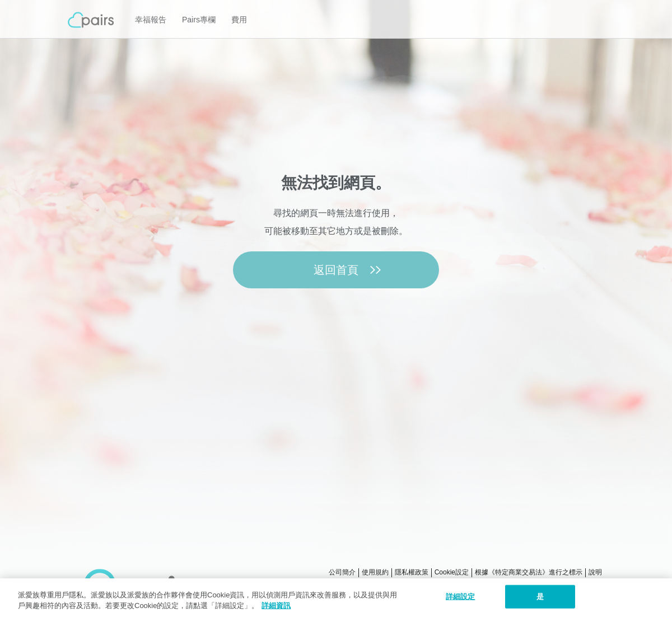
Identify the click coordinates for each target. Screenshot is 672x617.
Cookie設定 (452, 572)
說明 (595, 572)
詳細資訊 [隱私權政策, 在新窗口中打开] (276, 606)
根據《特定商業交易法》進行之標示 (529, 572)
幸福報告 (151, 20)
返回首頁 (336, 270)
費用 (239, 20)
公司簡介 (342, 572)
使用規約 (375, 572)
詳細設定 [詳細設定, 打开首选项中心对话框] (461, 597)
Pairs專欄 (199, 20)
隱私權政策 (412, 572)
